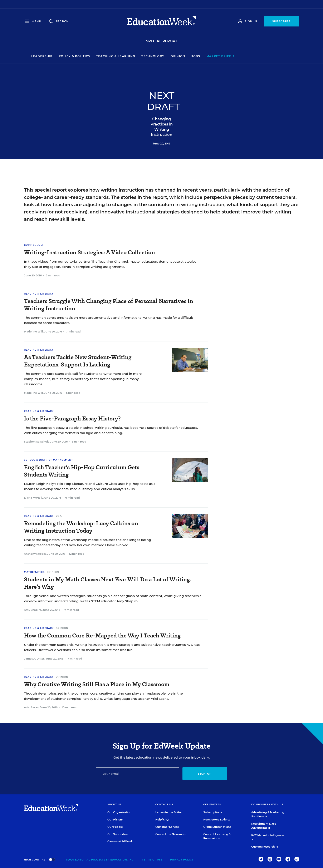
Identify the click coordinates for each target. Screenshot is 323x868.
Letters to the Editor (169, 812)
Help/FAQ (162, 820)
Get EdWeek (212, 804)
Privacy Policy (182, 860)
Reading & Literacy (39, 294)
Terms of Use (152, 860)
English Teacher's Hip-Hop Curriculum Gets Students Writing (82, 471)
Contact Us (164, 804)
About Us (115, 804)
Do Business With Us (267, 804)
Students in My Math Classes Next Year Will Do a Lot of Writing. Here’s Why (108, 583)
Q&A (59, 516)
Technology (182, 56)
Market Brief (249, 56)
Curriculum (34, 245)
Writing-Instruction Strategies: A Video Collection (89, 252)
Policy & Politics (103, 56)
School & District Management (49, 460)
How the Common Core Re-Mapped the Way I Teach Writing (102, 635)
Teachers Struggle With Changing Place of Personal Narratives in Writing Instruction (109, 305)
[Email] (138, 774)
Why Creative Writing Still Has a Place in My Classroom (97, 684)
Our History (115, 820)
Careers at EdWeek (120, 841)
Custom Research (265, 847)
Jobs (224, 56)
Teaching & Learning (144, 56)
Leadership (70, 56)
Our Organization (119, 812)
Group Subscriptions (217, 827)
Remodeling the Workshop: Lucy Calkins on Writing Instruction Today (81, 527)
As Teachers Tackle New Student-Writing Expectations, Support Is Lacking (78, 361)
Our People (115, 827)
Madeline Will (33, 332)
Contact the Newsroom (171, 834)
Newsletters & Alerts (217, 820)
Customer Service (167, 827)
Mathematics (34, 572)
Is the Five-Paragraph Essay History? (72, 418)
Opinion (207, 56)
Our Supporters (118, 834)
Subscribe (282, 21)
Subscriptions (213, 812)
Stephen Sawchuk (36, 442)
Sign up (205, 774)
